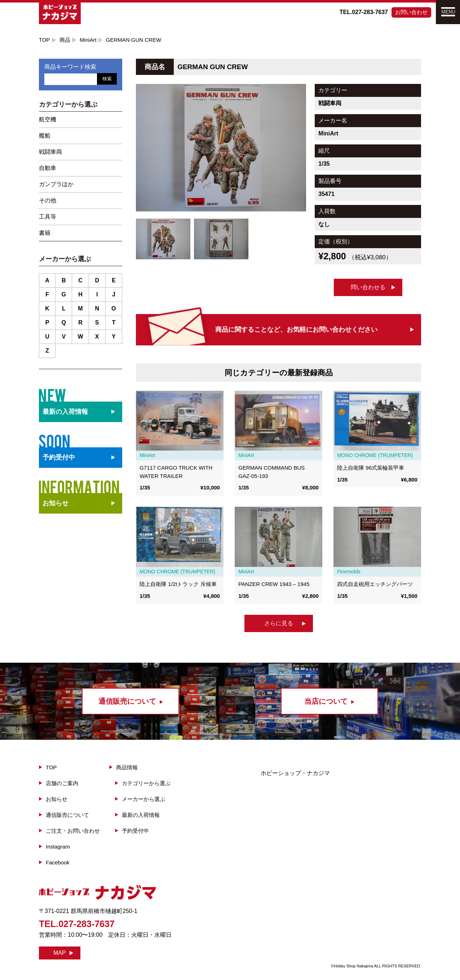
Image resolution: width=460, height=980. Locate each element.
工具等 (48, 217)
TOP (45, 40)
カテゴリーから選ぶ (146, 783)
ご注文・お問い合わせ (73, 831)
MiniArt (88, 40)
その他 (48, 200)
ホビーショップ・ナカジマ (295, 773)
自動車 (48, 168)
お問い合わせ (411, 12)
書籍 (45, 233)
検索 (107, 79)
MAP (60, 953)
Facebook (58, 862)
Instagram (58, 847)
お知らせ (56, 503)
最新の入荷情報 (141, 815)
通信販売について (67, 815)
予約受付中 (135, 831)
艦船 (45, 136)
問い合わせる (368, 287)
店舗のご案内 (62, 783)
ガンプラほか (56, 184)
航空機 (48, 119)
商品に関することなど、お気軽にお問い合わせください (296, 330)
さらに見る (279, 623)
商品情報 (127, 767)
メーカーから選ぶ (143, 799)
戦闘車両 (50, 152)
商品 (65, 40)
